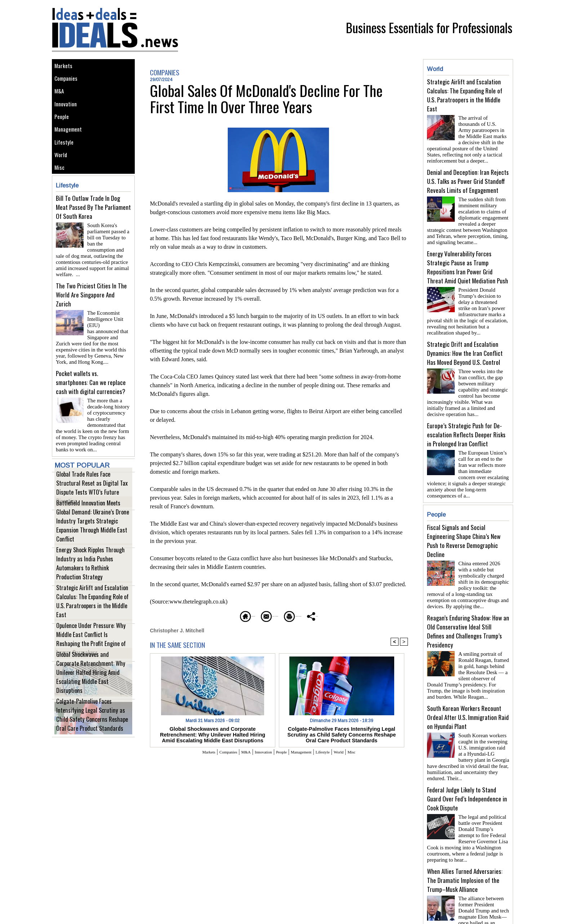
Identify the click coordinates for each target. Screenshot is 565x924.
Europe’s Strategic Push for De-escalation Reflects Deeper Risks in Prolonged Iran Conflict (466, 423)
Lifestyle (66, 165)
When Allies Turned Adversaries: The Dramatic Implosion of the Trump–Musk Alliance (465, 848)
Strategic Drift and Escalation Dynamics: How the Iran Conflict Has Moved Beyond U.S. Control (465, 344)
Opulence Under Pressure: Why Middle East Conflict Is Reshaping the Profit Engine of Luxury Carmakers (92, 656)
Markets (65, 67)
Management (71, 148)
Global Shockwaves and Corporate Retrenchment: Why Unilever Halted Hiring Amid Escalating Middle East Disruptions (89, 690)
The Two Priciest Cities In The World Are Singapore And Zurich (91, 317)
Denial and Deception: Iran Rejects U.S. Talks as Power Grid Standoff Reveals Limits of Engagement (468, 178)
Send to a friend (258, 615)
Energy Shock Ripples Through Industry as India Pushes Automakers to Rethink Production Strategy (93, 580)
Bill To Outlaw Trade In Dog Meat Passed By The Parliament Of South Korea (93, 238)
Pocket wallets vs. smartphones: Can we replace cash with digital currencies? (91, 396)
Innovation (68, 116)
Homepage (208, 615)
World (62, 181)
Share (356, 615)
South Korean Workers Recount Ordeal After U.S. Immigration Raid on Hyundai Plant (468, 691)
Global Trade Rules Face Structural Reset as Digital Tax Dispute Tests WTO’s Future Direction (89, 504)
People (63, 132)
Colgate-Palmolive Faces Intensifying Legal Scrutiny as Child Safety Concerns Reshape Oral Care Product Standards (91, 728)
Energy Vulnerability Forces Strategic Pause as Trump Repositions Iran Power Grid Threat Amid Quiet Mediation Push (468, 261)
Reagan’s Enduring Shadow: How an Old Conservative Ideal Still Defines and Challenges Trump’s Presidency (468, 608)
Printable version (313, 615)
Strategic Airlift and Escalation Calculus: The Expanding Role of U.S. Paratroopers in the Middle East (90, 618)
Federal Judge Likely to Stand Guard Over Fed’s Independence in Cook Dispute (467, 770)
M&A (61, 100)
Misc (61, 197)
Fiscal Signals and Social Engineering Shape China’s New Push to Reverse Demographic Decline (464, 521)
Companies (68, 83)
